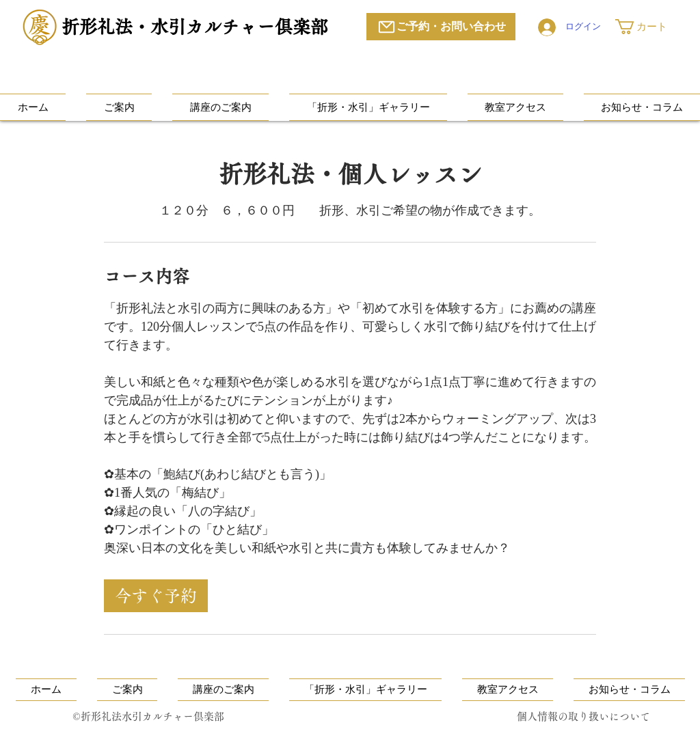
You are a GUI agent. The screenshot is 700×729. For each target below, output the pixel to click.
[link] (156, 596)
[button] (650, 27)
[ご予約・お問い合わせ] (441, 27)
